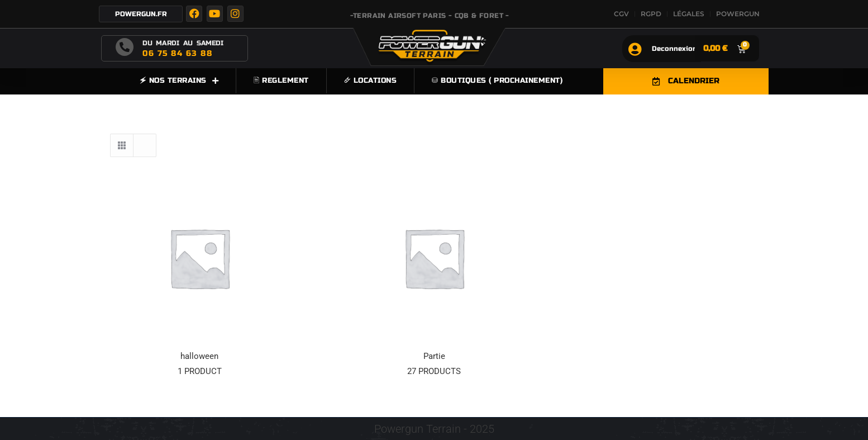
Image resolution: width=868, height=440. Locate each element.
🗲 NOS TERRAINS (179, 81)
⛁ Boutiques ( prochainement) (497, 81)
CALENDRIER (686, 81)
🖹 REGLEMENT (281, 81)
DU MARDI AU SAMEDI (183, 43)
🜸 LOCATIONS (371, 81)
